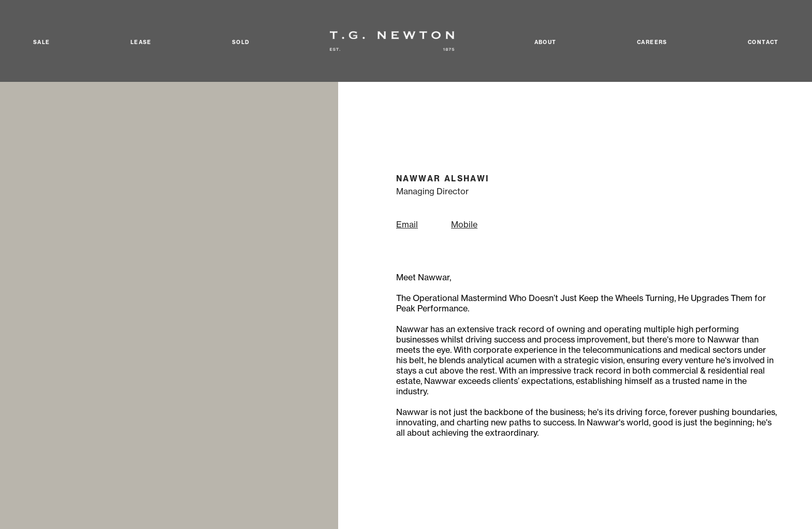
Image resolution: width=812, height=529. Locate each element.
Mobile (464, 224)
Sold (241, 42)
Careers (652, 42)
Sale (42, 42)
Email (407, 224)
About (546, 42)
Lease (141, 42)
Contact (763, 42)
